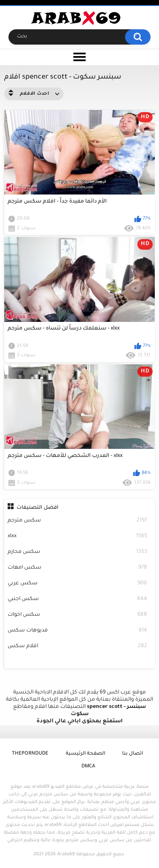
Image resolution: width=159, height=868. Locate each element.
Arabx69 (66, 854)
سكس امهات (78, 568)
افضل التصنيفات (38, 508)
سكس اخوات (78, 615)
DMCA (88, 767)
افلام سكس (78, 647)
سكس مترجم (78, 521)
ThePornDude (30, 754)
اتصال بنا (132, 754)
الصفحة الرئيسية (85, 754)
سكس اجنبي (78, 599)
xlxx (78, 537)
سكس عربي (78, 584)
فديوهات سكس (78, 631)
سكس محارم (78, 552)
